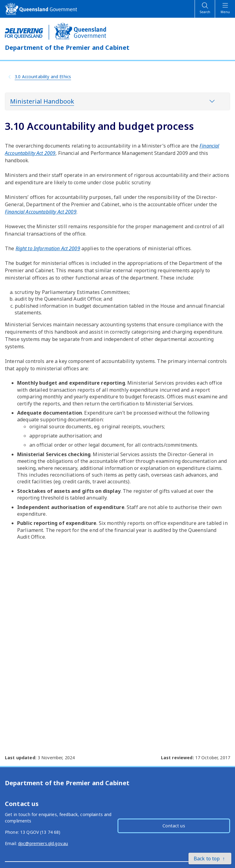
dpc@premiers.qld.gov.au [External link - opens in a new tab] (43, 843)
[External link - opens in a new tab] (41, 212)
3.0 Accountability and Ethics (43, 77)
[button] (210, 859)
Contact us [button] (174, 826)
